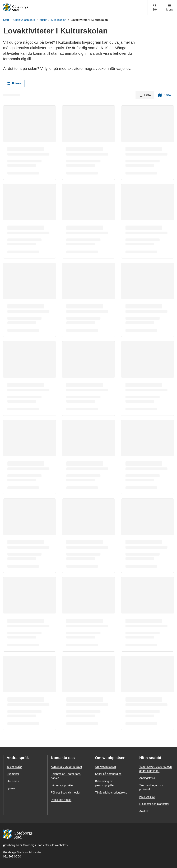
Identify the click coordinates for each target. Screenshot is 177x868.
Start (6, 20)
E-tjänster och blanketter (154, 804)
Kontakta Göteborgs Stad (66, 767)
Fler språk (13, 781)
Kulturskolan (59, 20)
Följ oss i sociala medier (66, 793)
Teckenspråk (14, 767)
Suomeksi (13, 774)
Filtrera (14, 83)
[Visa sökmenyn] (155, 8)
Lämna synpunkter (62, 785)
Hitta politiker (147, 797)
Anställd (144, 811)
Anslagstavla (147, 778)
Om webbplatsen (105, 767)
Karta (164, 95)
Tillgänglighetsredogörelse (111, 793)
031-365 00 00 (12, 857)
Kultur (43, 20)
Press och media (61, 800)
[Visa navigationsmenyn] (170, 8)
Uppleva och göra (24, 20)
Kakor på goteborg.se (108, 774)
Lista (145, 95)
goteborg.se (11, 845)
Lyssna (11, 788)
